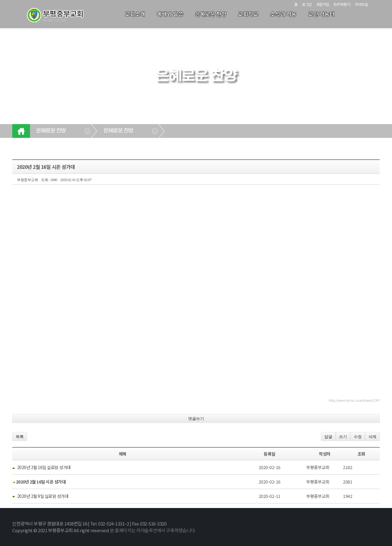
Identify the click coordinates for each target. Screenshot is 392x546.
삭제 (372, 437)
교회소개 (135, 14)
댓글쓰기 (196, 419)
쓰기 (343, 437)
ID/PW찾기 (342, 4)
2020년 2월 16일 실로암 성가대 (44, 467)
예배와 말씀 (170, 14)
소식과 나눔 (283, 14)
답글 (328, 437)
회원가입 (323, 4)
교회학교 (248, 14)
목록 (20, 437)
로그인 (307, 4)
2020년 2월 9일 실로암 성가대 (43, 496)
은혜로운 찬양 (211, 14)
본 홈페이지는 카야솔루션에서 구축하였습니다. (153, 530)
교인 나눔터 (321, 14)
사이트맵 (361, 4)
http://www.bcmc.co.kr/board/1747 (354, 400)
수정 (358, 437)
